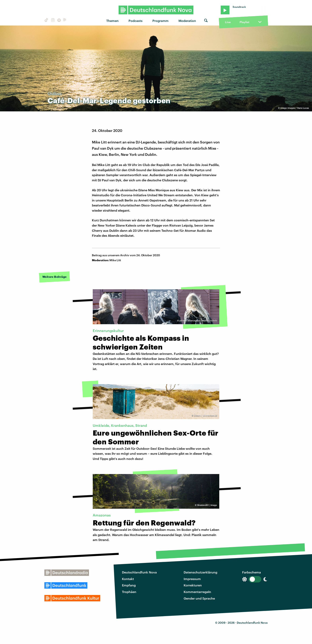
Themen (112, 21)
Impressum (192, 579)
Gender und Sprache (199, 598)
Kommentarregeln (197, 592)
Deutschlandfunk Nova (139, 572)
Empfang (129, 585)
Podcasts (136, 21)
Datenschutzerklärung (200, 572)
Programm (160, 21)
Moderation (187, 21)
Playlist (244, 22)
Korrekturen (193, 585)
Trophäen (129, 592)
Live (228, 22)
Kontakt (128, 579)
